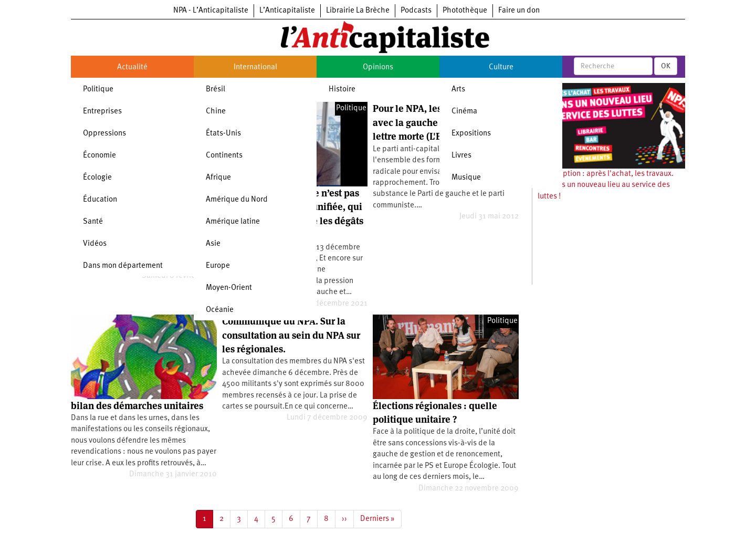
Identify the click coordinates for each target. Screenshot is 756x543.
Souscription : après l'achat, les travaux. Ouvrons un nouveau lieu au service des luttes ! (606, 185)
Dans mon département (123, 266)
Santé (93, 222)
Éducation (100, 200)
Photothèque (465, 11)
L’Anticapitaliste (287, 11)
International (255, 67)
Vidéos (95, 244)
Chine (216, 112)
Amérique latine (233, 222)
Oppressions (104, 134)
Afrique (218, 178)
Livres (461, 156)
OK (666, 66)
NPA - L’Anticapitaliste (211, 11)
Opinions (378, 67)
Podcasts (416, 11)
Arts (458, 90)
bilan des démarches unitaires (137, 406)
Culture (501, 67)
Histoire (342, 90)
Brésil (216, 90)
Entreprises (102, 112)
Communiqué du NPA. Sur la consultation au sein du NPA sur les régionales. (291, 335)
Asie (213, 244)
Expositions (471, 134)
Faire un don (519, 11)
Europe (218, 266)
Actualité (132, 67)
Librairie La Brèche (358, 11)
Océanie (220, 310)
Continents (224, 156)
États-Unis (223, 134)
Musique (466, 178)
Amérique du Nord (237, 200)
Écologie (97, 178)
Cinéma (464, 112)
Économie (99, 156)
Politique (98, 90)
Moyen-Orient (229, 288)
